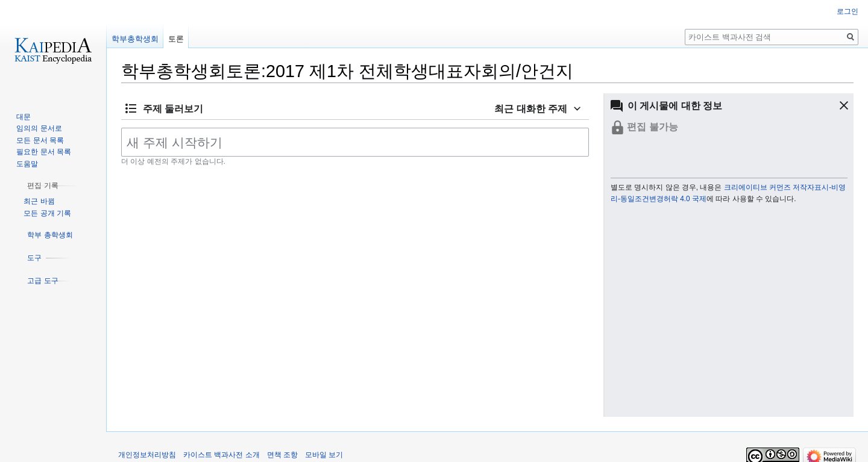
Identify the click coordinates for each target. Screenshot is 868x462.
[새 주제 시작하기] (355, 142)
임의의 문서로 (39, 128)
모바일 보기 (324, 455)
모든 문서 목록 (40, 140)
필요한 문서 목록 (44, 152)
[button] (834, 105)
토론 (176, 39)
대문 (24, 117)
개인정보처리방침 (147, 455)
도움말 (27, 164)
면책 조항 (282, 455)
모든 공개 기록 (47, 213)
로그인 (848, 11)
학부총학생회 (135, 39)
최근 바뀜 (39, 201)
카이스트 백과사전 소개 (222, 455)
